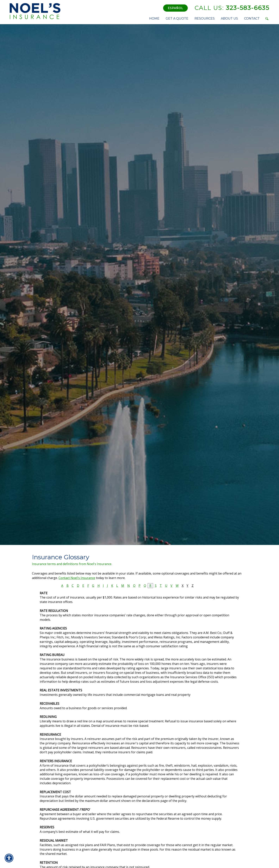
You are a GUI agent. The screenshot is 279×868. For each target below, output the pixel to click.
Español (175, 8)
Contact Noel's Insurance (77, 578)
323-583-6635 (232, 8)
